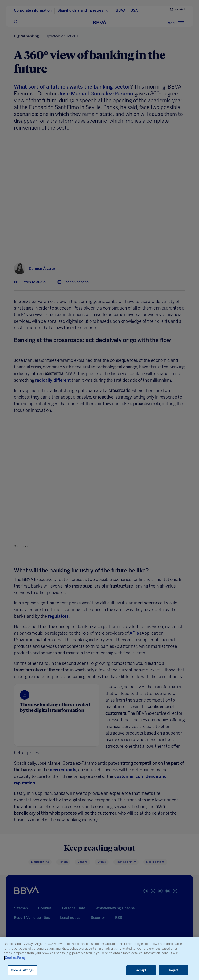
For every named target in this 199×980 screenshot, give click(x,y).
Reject (174, 970)
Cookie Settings (22, 970)
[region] (99, 958)
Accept (141, 970)
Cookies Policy (15, 958)
